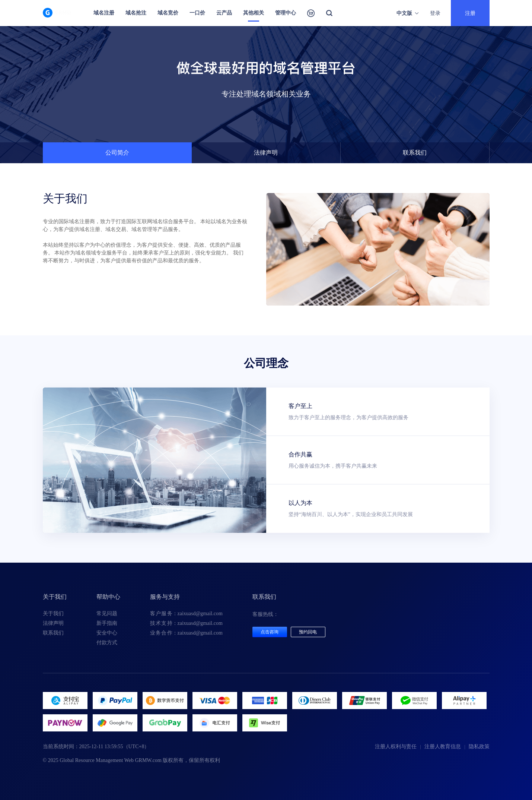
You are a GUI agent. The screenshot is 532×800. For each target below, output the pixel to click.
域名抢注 (136, 13)
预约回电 (308, 632)
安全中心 (107, 633)
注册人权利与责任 (396, 747)
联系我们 (53, 633)
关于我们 (53, 614)
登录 (435, 13)
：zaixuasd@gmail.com (186, 614)
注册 (470, 13)
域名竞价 (168, 13)
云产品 (224, 13)
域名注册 (104, 13)
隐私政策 (479, 747)
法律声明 (53, 623)
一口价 (197, 13)
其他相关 (254, 13)
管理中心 (286, 13)
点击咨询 (270, 632)
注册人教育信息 (443, 747)
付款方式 (107, 643)
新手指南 (107, 623)
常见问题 (107, 614)
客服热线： (265, 614)
